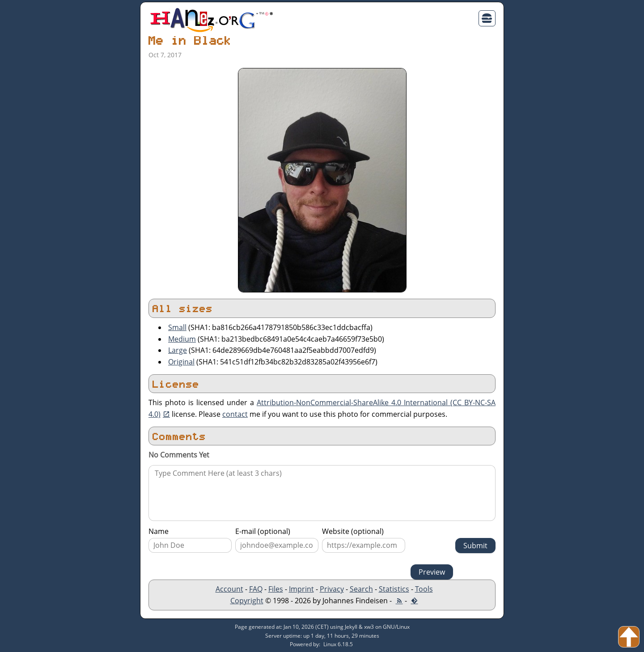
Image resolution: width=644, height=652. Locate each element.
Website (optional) (353, 531)
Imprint (301, 589)
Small (177, 327)
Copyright (247, 601)
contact (235, 414)
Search (361, 589)
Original (181, 362)
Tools (424, 589)
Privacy (332, 589)
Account (229, 589)
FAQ (256, 589)
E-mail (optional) (263, 531)
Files (276, 589)
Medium (182, 339)
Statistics (394, 589)
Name (159, 531)
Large (178, 350)
